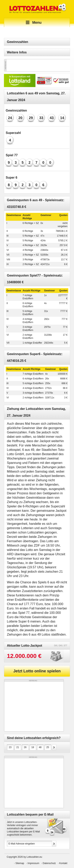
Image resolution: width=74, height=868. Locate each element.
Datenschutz (49, 863)
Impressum (33, 863)
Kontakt (63, 863)
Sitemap (20, 863)
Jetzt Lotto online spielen (37, 671)
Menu (33, 23)
